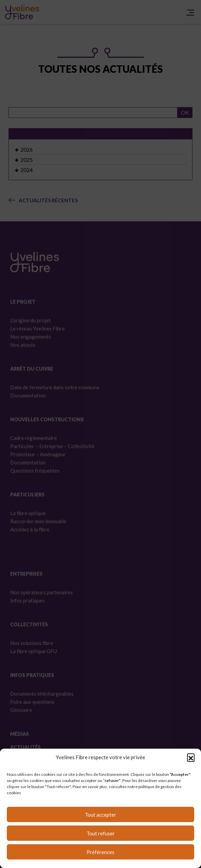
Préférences (100, 852)
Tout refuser (101, 833)
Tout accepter (100, 815)
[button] (191, 757)
